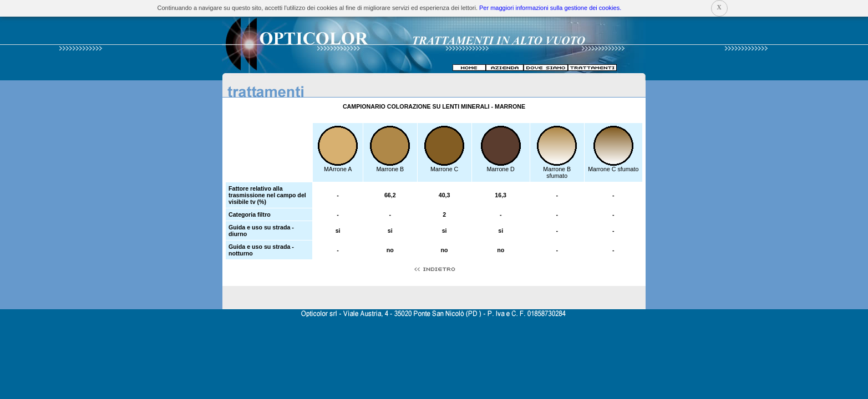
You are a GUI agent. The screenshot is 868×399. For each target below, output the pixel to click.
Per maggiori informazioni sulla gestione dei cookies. (550, 8)
